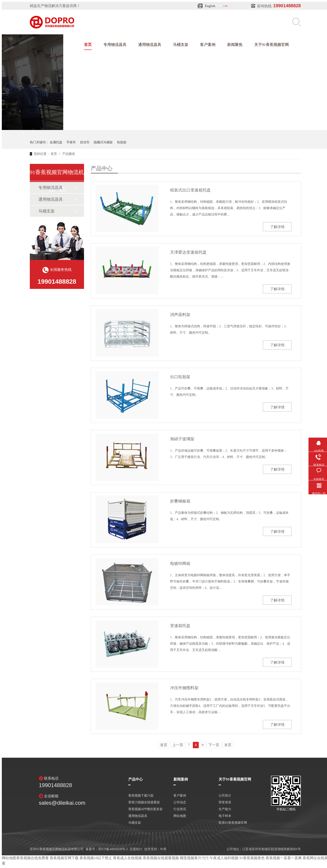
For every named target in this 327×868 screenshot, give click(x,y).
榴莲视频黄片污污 (194, 858)
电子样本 (225, 816)
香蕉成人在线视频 (127, 858)
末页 (228, 745)
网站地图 (180, 816)
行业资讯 (180, 809)
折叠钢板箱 (180, 501)
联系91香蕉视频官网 (233, 823)
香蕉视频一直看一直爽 (284, 858)
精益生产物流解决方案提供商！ (55, 6)
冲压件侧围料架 (184, 688)
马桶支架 (181, 45)
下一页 (214, 745)
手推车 (71, 142)
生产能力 (225, 809)
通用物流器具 (150, 45)
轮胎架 (122, 142)
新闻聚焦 (235, 45)
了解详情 (277, 227)
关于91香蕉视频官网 (272, 45)
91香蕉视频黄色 (252, 858)
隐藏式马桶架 (103, 142)
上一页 (178, 745)
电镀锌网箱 (180, 564)
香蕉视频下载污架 (141, 796)
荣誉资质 (225, 802)
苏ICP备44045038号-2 (113, 849)
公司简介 (225, 796)
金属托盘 (56, 142)
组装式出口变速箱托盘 (190, 190)
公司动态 (180, 802)
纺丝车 (85, 142)
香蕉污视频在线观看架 (144, 802)
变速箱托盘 (180, 626)
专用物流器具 (115, 45)
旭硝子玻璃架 (182, 439)
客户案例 (208, 45)
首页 (88, 45)
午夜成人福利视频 (224, 858)
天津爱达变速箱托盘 (188, 252)
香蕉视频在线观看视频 (161, 858)
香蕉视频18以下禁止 (96, 858)
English (210, 6)
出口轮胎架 (180, 377)
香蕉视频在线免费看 (33, 858)
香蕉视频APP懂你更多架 (145, 809)
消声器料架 (180, 315)
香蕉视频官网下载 (64, 858)
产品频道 (69, 154)
